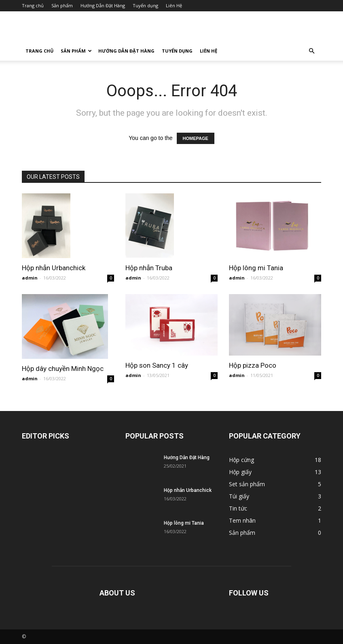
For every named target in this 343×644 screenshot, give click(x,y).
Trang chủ (33, 5)
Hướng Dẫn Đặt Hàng (103, 5)
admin (30, 278)
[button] (311, 51)
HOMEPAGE (196, 138)
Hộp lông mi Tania (256, 268)
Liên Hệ (174, 5)
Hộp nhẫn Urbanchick (54, 268)
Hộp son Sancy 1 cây (157, 365)
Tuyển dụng (145, 5)
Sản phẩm (62, 5)
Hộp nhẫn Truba (149, 268)
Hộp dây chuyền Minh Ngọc (63, 369)
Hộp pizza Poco (253, 365)
